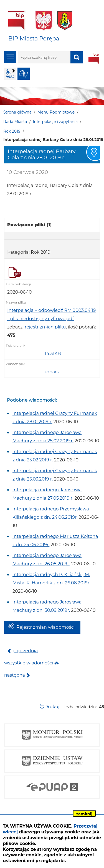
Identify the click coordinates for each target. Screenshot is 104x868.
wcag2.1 (10, 74)
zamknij (84, 814)
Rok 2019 (12, 131)
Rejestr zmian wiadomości (46, 627)
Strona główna (17, 112)
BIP (94, 58)
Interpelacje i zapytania (55, 122)
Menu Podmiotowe (56, 112)
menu (10, 57)
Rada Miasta (15, 122)
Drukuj (52, 707)
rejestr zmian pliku (45, 327)
